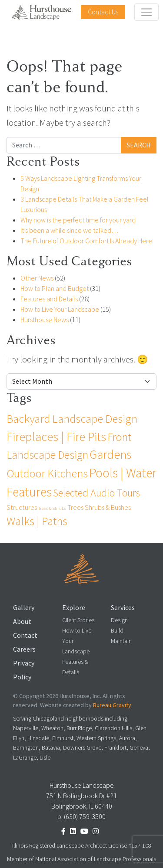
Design (119, 620)
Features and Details (49, 299)
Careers (24, 649)
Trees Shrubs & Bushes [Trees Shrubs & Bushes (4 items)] (99, 507)
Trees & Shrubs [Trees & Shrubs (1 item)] (52, 508)
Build (117, 631)
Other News (37, 278)
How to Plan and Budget (55, 289)
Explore (74, 608)
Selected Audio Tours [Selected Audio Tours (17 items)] (96, 493)
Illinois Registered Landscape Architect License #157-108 (82, 846)
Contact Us (103, 12)
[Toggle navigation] (146, 12)
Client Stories (78, 620)
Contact (25, 635)
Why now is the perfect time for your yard (78, 220)
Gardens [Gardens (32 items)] (110, 455)
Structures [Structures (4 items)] (22, 507)
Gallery (24, 608)
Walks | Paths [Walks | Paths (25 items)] (37, 521)
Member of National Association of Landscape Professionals (81, 859)
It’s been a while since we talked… (69, 230)
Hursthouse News (45, 320)
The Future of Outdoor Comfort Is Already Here (86, 241)
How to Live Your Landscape (60, 309)
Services (123, 608)
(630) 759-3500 (85, 817)
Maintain (121, 641)
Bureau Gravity (112, 705)
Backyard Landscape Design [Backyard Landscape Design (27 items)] (72, 419)
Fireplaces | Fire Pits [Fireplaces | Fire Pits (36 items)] (56, 437)
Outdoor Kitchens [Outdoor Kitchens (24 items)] (47, 473)
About (22, 622)
